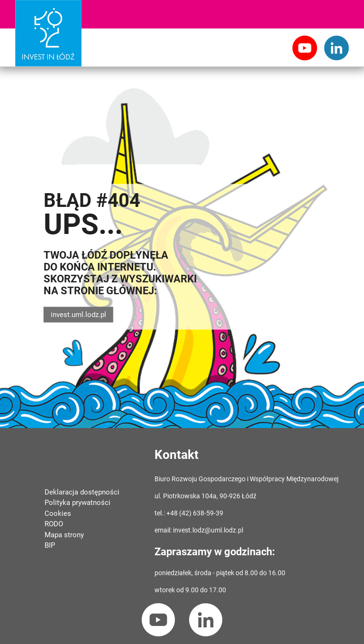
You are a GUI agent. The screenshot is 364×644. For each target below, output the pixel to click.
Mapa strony (64, 535)
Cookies (58, 513)
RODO (54, 524)
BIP (50, 545)
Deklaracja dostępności (82, 492)
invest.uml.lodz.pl (78, 315)
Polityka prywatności (77, 503)
